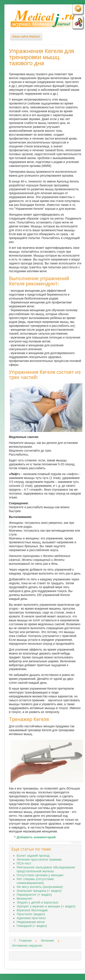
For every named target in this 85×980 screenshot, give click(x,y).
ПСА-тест (24, 863)
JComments (76, 843)
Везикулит (25, 898)
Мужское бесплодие (32, 910)
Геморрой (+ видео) (32, 926)
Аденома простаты (31, 918)
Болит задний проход (33, 855)
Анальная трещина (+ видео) (39, 891)
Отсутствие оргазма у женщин (40, 875)
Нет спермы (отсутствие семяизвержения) (35, 881)
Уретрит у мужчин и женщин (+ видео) (46, 906)
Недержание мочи (31, 922)
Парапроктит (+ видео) (34, 895)
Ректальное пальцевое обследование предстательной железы (46, 869)
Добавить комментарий (36, 837)
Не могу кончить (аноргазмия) (40, 887)
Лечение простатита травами (39, 859)
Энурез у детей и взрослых (38, 902)
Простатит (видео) (31, 914)
